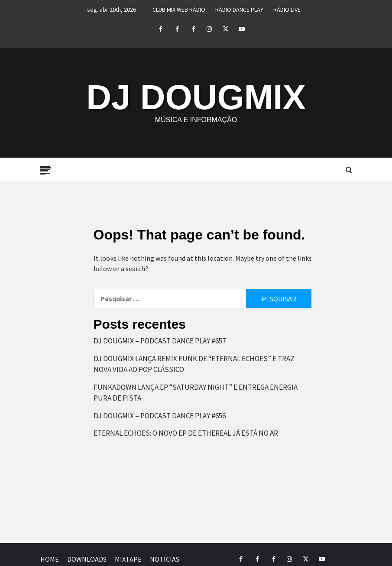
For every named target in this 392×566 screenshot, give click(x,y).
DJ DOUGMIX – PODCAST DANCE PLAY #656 (160, 416)
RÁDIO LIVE (287, 10)
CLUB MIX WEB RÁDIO (179, 10)
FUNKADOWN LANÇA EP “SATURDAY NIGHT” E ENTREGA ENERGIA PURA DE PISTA (196, 393)
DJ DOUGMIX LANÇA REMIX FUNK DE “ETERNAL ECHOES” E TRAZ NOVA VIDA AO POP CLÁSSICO (194, 364)
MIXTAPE (128, 559)
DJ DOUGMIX (196, 97)
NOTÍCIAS (165, 559)
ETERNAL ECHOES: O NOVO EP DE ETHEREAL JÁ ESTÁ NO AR (186, 433)
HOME (50, 559)
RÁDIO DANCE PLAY (239, 10)
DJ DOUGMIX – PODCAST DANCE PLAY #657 (160, 341)
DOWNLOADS (87, 559)
